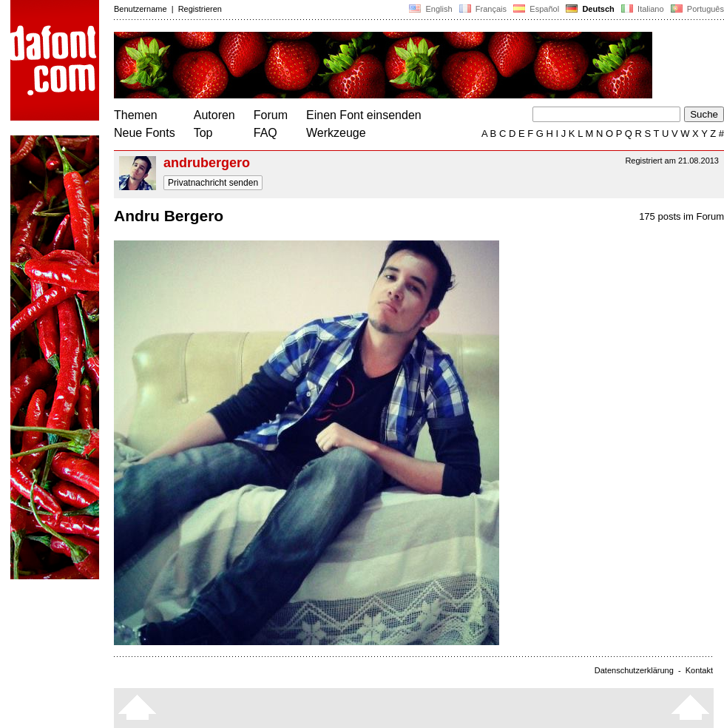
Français (483, 9)
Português (696, 9)
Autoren (214, 115)
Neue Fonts (145, 133)
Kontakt (699, 670)
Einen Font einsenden (364, 115)
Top (203, 133)
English (430, 9)
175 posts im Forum (681, 216)
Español (536, 9)
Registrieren (200, 9)
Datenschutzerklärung (634, 670)
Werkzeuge (336, 133)
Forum (271, 115)
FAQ (265, 133)
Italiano (643, 9)
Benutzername (141, 9)
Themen (136, 115)
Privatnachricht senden (213, 183)
